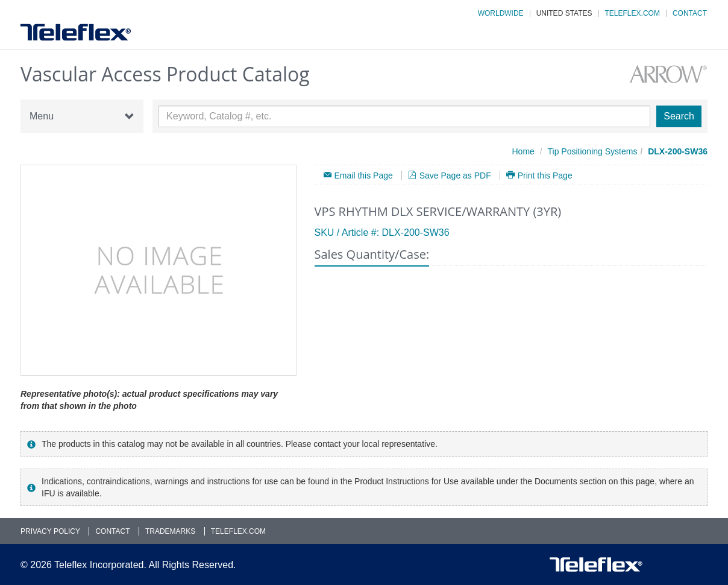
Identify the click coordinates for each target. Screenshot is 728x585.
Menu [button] (82, 116)
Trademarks (170, 531)
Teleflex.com (632, 13)
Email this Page (364, 175)
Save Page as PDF (455, 175)
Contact (690, 13)
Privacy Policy (50, 531)
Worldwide (501, 13)
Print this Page (545, 175)
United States (564, 13)
